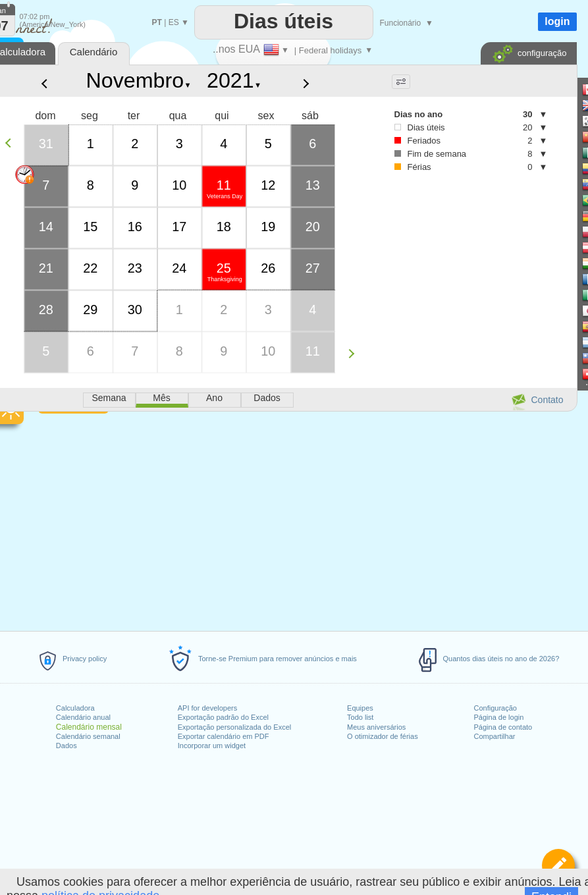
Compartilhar (495, 736)
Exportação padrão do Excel (223, 717)
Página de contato (503, 727)
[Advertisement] (458, 290)
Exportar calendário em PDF (224, 736)
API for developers (208, 708)
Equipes (360, 708)
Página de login (499, 717)
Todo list (360, 717)
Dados (67, 746)
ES (174, 22)
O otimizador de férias (383, 736)
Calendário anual (83, 717)
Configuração (495, 708)
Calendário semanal (88, 736)
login (557, 21)
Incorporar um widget (212, 746)
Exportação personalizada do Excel (234, 727)
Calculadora (75, 708)
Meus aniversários (376, 727)
